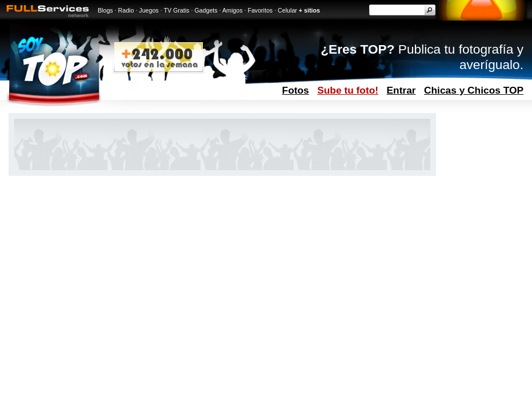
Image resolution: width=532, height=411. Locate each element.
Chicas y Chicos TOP (474, 90)
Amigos (233, 10)
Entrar (401, 90)
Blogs (105, 10)
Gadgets (206, 10)
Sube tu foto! (348, 90)
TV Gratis (176, 10)
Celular (287, 10)
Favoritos (260, 10)
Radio (126, 10)
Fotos (296, 90)
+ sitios (309, 10)
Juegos (149, 10)
